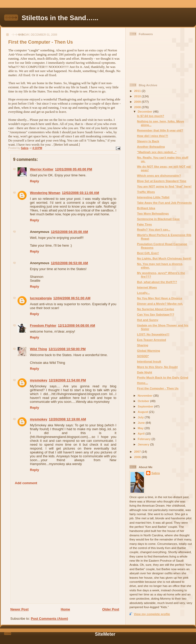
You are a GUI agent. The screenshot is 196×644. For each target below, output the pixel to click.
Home (65, 609)
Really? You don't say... (154, 229)
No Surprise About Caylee (156, 309)
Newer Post (19, 609)
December (145, 111)
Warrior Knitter (42, 169)
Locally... (143, 293)
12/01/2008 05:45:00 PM (73, 169)
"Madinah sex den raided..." (157, 152)
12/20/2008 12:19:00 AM (67, 419)
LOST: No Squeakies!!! (153, 334)
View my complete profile (152, 614)
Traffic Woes (146, 192)
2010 (138, 96)
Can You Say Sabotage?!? (156, 314)
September (146, 406)
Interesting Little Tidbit (153, 197)
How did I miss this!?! (153, 136)
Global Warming (148, 351)
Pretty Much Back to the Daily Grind (163, 377)
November (145, 395)
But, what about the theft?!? (157, 282)
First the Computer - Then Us (158, 388)
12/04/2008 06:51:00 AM (72, 298)
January (144, 444)
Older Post (111, 609)
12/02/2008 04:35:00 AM (69, 232)
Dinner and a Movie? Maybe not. (160, 304)
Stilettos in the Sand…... (60, 18)
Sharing (143, 345)
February (145, 439)
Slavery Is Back (148, 141)
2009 (138, 102)
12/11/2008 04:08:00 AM (77, 325)
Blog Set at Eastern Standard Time (162, 181)
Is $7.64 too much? (150, 116)
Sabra (156, 473)
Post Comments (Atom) (50, 619)
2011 (138, 91)
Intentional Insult (149, 361)
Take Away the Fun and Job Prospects (164, 203)
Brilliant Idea (146, 208)
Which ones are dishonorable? (159, 175)
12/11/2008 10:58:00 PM (67, 349)
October (144, 401)
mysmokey (39, 380)
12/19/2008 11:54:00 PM (67, 380)
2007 (138, 451)
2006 (138, 457)
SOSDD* (143, 356)
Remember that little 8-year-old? (160, 130)
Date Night (144, 372)
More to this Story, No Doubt (157, 367)
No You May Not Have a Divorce (160, 298)
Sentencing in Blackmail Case (158, 219)
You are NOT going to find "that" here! (164, 186)
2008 (138, 107)
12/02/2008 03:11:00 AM (80, 193)
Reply (34, 181)
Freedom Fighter (43, 325)
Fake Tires (144, 224)
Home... (142, 383)
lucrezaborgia (41, 298)
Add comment (26, 483)
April (142, 433)
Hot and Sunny (148, 320)
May (141, 428)
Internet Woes (147, 287)
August (143, 412)
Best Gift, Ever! (148, 253)
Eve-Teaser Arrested (151, 340)
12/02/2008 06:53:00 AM (69, 263)
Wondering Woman (45, 193)
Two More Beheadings (153, 213)
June (142, 423)
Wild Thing (38, 349)
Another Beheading (151, 147)
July (141, 417)
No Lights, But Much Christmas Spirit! (164, 258)
